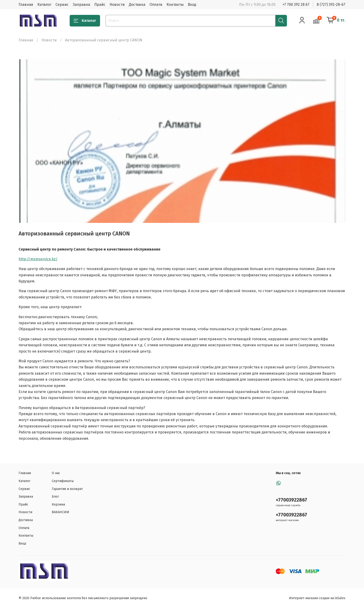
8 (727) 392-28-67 (331, 5)
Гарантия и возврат (67, 489)
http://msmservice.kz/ (38, 259)
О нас (56, 473)
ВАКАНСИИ (60, 512)
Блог (55, 497)
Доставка (137, 5)
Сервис (62, 5)
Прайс (100, 5)
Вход (192, 5)
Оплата (156, 5)
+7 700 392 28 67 (296, 5)
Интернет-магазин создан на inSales (317, 598)
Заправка (81, 5)
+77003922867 (291, 500)
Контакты (175, 5)
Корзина (58, 504)
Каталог (44, 5)
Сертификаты (63, 481)
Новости (117, 5)
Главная (26, 5)
